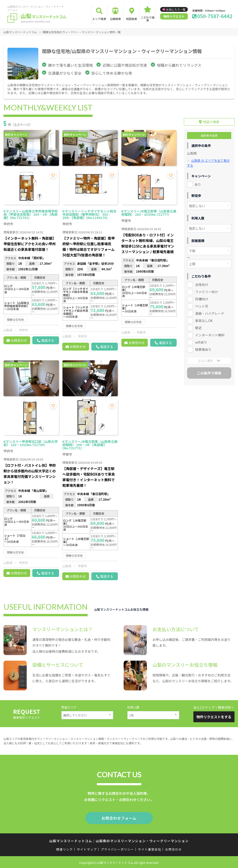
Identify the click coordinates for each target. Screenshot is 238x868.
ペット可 (202, 305)
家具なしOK (204, 319)
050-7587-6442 (215, 16)
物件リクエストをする (214, 717)
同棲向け (202, 298)
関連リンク (65, 848)
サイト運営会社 (149, 848)
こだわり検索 (148, 19)
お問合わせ (19, 340)
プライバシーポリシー (117, 848)
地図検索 (132, 19)
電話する (48, 340)
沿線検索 (115, 19)
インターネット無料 (210, 334)
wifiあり (201, 341)
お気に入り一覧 (176, 9)
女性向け (202, 283)
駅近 (198, 326)
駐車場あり (203, 348)
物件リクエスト (174, 16)
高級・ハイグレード (210, 312)
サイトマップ (87, 848)
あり (198, 183)
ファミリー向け (207, 290)
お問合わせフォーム (119, 818)
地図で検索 (211, 121)
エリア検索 (99, 19)
